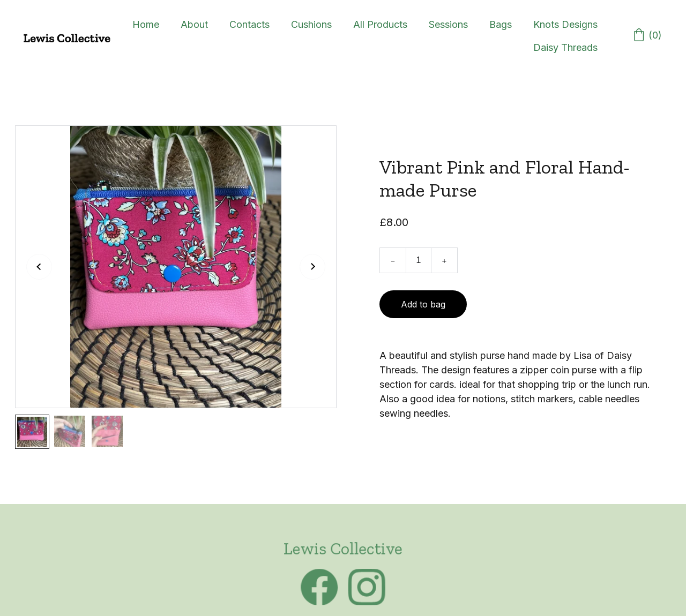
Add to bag (423, 304)
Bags (501, 24)
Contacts (249, 24)
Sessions (448, 24)
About (194, 24)
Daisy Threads (565, 47)
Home (146, 24)
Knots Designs (565, 24)
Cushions (311, 24)
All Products (380, 24)
